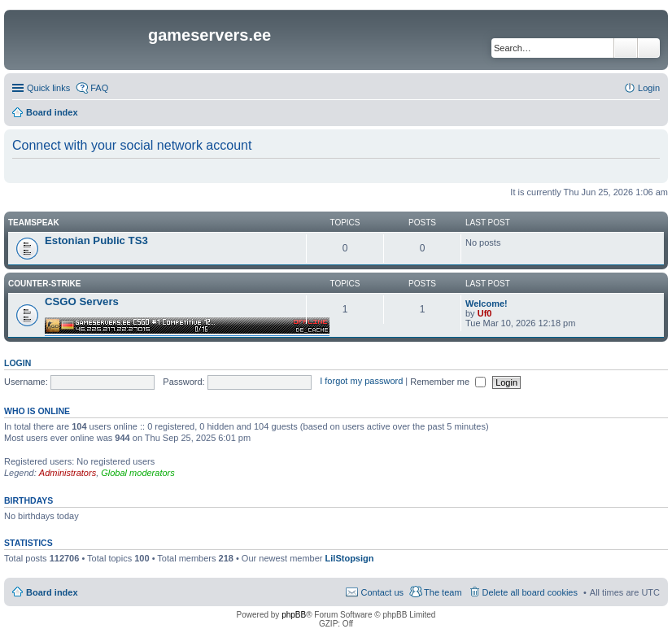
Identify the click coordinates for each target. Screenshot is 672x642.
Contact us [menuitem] (382, 592)
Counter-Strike (44, 284)
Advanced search (649, 48)
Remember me (448, 382)
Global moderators (138, 473)
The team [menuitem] (443, 592)
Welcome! (487, 304)
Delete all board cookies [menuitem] (530, 592)
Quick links (48, 88)
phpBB (294, 615)
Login (17, 363)
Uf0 (485, 313)
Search (626, 48)
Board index (52, 592)
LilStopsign (350, 558)
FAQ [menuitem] (99, 88)
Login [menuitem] (649, 88)
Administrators (68, 473)
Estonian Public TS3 (96, 240)
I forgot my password (361, 382)
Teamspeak (34, 223)
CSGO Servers (82, 301)
